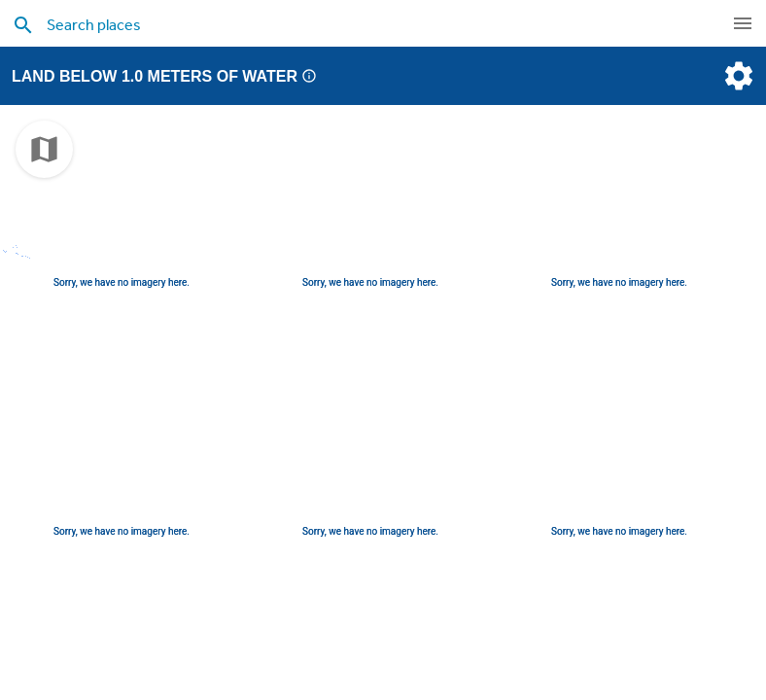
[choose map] (44, 149)
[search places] (343, 24)
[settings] (737, 76)
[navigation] (743, 23)
